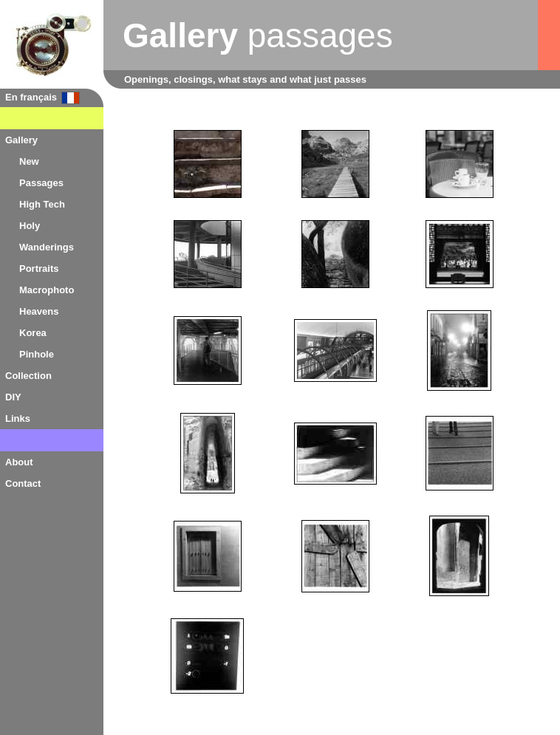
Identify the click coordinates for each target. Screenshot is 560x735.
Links (18, 418)
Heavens (39, 311)
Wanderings (47, 247)
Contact (23, 483)
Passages (41, 183)
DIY (13, 397)
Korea (33, 333)
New (29, 161)
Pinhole (37, 354)
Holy (30, 226)
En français (31, 97)
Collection (28, 376)
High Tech (42, 204)
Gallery (21, 140)
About (19, 462)
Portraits (39, 269)
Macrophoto (47, 290)
